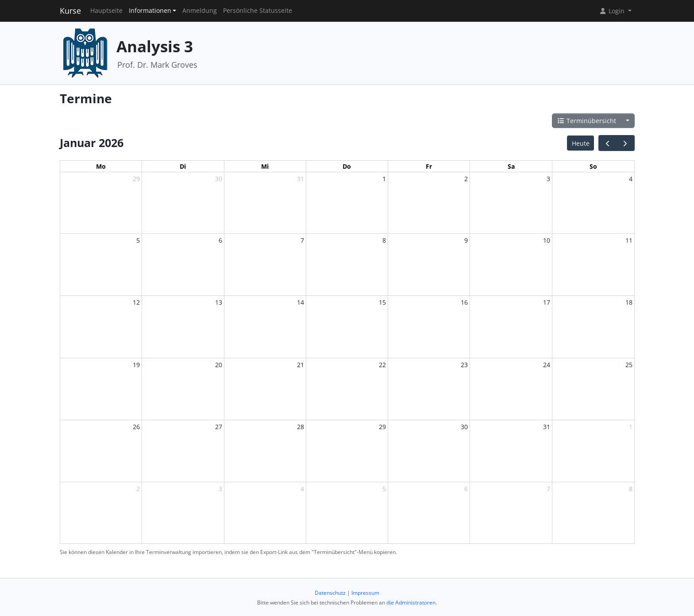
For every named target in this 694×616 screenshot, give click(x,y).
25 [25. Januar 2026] (629, 365)
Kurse (70, 11)
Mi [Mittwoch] (265, 166)
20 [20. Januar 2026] (219, 365)
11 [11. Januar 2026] (629, 240)
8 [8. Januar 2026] (384, 240)
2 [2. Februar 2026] (138, 489)
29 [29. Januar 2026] (382, 427)
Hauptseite (106, 11)
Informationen (150, 11)
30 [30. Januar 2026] (464, 427)
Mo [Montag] (101, 166)
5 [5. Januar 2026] (138, 240)
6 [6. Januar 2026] (220, 240)
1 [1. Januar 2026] (384, 179)
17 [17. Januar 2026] (547, 302)
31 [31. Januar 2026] (547, 427)
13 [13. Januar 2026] (219, 302)
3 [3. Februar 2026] (220, 489)
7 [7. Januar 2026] (302, 240)
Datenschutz (330, 593)
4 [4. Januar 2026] (631, 179)
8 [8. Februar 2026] (631, 489)
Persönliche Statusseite (258, 11)
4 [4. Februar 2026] (302, 489)
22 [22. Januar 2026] (382, 365)
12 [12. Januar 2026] (136, 302)
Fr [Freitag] (429, 166)
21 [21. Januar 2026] (301, 365)
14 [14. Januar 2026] (301, 302)
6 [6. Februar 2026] (466, 489)
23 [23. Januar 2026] (464, 365)
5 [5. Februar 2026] (384, 489)
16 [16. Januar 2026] (464, 302)
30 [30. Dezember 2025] (219, 179)
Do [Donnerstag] (347, 166)
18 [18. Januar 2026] (629, 302)
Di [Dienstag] (183, 166)
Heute (581, 143)
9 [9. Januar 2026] (466, 240)
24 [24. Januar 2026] (547, 365)
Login (613, 11)
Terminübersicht (587, 121)
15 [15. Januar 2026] (382, 302)
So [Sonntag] (593, 166)
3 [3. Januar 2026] (548, 179)
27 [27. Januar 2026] (219, 427)
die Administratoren (411, 602)
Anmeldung (200, 11)
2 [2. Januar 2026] (466, 179)
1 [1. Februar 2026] (631, 427)
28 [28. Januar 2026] (301, 427)
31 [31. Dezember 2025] (301, 179)
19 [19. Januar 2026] (136, 365)
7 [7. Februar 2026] (548, 489)
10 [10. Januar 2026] (547, 240)
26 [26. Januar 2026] (136, 427)
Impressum (365, 593)
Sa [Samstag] (511, 166)
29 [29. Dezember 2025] (136, 179)
